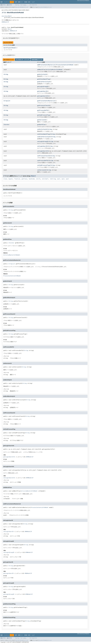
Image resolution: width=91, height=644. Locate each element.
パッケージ (6, 2)
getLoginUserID (42, 91)
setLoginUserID (42, 146)
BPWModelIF (5, 22)
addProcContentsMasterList (46, 65)
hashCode (32, 179)
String (6, 74)
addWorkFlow (41, 70)
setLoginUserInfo (43, 151)
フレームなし (23, 5)
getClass (24, 179)
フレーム (17, 5)
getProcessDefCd (43, 110)
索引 (29, 2)
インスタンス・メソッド (22, 60)
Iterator (7, 125)
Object (10, 29)
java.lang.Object (7, 16)
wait (59, 179)
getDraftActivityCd (44, 82)
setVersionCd (42, 170)
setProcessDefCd (43, 161)
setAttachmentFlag (43, 134)
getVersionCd (42, 120)
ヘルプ (33, 2)
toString (53, 179)
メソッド (26, 7)
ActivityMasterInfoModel (54, 70)
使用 (16, 2)
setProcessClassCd (43, 156)
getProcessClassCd (43, 105)
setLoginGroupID (43, 141)
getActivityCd (42, 74)
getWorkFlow (41, 125)
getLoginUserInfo (43, 96)
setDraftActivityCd (44, 137)
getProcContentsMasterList (46, 101)
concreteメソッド (37, 60)
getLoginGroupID (43, 87)
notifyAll (45, 179)
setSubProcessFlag (43, 165)
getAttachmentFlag (43, 79)
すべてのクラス (33, 5)
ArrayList (7, 101)
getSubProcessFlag (43, 115)
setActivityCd (42, 129)
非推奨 (26, 2)
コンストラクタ (19, 7)
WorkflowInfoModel (10, 48)
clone (5, 179)
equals (11, 179)
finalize (17, 179)
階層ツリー (21, 2)
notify (38, 179)
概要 (2, 2)
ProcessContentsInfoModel (65, 65)
